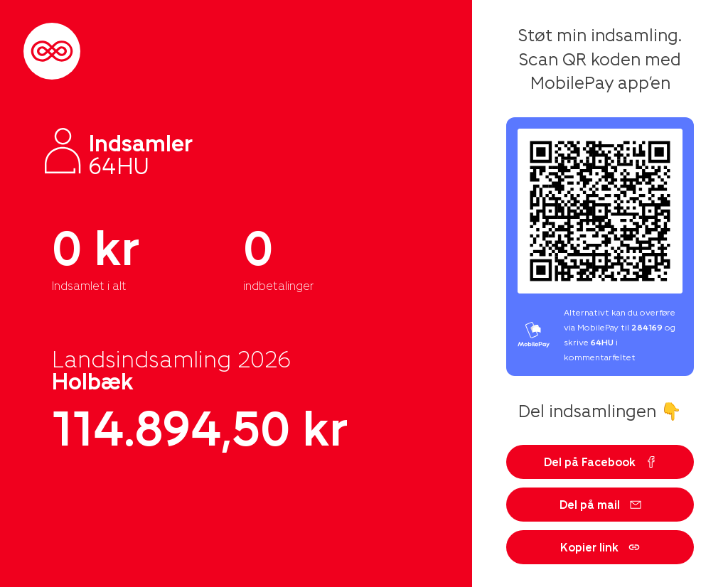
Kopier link (600, 547)
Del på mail (600, 504)
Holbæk (93, 380)
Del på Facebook (600, 462)
